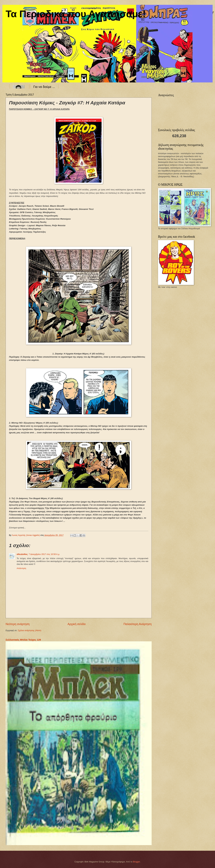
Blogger (137, 862)
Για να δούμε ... (44, 87)
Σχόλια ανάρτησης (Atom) (30, 630)
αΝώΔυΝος (22, 554)
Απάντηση (21, 568)
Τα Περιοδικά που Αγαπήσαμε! (76, 14)
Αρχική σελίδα (77, 624)
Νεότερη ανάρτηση (18, 624)
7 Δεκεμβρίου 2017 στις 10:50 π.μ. (44, 554)
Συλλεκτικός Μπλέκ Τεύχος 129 (23, 640)
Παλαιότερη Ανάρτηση (138, 624)
